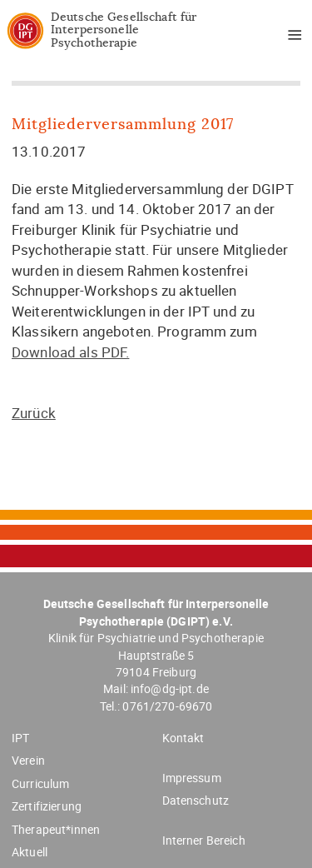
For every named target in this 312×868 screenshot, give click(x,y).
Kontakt (183, 738)
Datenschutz (196, 800)
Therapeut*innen (56, 829)
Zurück (34, 413)
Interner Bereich (204, 840)
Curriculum (40, 783)
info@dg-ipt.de (170, 688)
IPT (20, 738)
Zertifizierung (47, 806)
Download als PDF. (70, 352)
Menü (288, 37)
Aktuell (30, 852)
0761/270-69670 (167, 706)
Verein (28, 760)
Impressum (192, 778)
